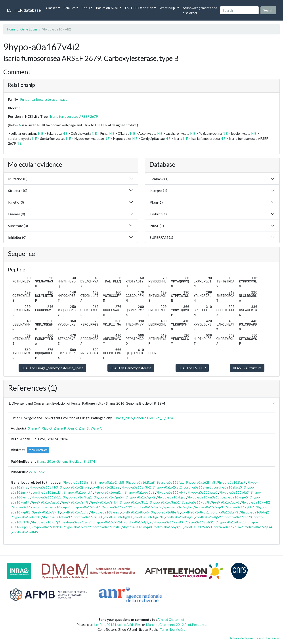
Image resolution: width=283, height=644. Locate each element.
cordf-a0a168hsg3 (179, 517)
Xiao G (47, 428)
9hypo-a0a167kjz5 (171, 497)
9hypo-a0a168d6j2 (254, 512)
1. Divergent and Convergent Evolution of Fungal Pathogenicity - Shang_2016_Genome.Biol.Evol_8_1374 (87, 403)
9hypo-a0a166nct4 (78, 492)
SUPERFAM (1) (161, 237)
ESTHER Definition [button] (139, 8)
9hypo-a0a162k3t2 (167, 487)
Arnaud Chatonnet (171, 619)
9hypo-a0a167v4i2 (256, 502)
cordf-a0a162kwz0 (228, 487)
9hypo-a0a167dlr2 (77, 527)
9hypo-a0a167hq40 (137, 527)
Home (11, 29)
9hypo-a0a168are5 (105, 512)
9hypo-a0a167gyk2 (141, 497)
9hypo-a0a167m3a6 (202, 497)
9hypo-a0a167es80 (168, 522)
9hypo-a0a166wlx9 (171, 492)
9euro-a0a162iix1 (170, 482)
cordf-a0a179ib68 (198, 527)
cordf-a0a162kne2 (198, 487)
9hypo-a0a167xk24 (107, 522)
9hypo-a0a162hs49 (78, 482)
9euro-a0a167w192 (117, 507)
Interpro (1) (158, 190)
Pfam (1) (156, 202)
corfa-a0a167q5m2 (228, 527)
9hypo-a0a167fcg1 (77, 497)
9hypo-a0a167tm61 (165, 502)
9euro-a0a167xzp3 (208, 507)
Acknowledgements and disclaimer (200, 10)
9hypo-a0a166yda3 (234, 492)
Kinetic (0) (16, 202)
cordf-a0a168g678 (149, 517)
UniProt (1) (158, 214)
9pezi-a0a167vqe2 (56, 507)
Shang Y (34, 428)
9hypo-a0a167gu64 (109, 497)
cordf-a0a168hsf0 (107, 527)
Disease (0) (17, 214)
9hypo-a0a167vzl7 (86, 507)
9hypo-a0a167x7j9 (46, 522)
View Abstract (38, 450)
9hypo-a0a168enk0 (46, 527)
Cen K (72, 428)
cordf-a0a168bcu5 (135, 512)
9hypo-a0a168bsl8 (165, 512)
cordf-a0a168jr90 (238, 517)
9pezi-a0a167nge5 (234, 497)
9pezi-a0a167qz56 (45, 502)
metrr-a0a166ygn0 (168, 527)
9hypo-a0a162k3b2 (136, 487)
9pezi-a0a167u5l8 (195, 502)
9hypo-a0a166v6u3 (140, 492)
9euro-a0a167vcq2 (25, 507)
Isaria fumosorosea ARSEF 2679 (74, 116)
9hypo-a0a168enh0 (26, 517)
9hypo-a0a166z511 (46, 497)
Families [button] (70, 8)
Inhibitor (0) (17, 237)
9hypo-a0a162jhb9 (44, 487)
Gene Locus (29, 29)
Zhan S (84, 428)
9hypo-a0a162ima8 (201, 482)
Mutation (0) (18, 179)
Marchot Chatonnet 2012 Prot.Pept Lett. (176, 625)
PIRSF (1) (157, 226)
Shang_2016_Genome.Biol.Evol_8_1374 (144, 418)
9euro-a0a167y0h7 (239, 507)
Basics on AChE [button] (107, 8)
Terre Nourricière (173, 629)
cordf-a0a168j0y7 (138, 522)
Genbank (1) (159, 179)
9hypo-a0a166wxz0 (202, 492)
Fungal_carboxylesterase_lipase (44, 99)
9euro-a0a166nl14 (109, 492)
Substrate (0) (18, 226)
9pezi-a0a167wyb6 (178, 507)
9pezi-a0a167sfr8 (75, 502)
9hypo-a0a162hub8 (109, 482)
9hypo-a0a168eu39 (57, 517)
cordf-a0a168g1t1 (118, 517)
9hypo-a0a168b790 (231, 522)
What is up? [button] (168, 8)
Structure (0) (18, 190)
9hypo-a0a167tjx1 (134, 502)
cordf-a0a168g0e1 (88, 517)
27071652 (37, 472)
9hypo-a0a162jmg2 (75, 487)
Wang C (96, 428)
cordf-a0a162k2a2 (105, 487)
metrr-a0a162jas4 (258, 527)
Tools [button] (86, 8)
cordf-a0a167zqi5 (75, 512)
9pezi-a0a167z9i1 (46, 512)
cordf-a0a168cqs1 (195, 512)
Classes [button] (52, 8)
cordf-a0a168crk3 (225, 512)
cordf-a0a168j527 (209, 517)
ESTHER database (24, 10)
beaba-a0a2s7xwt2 (76, 522)
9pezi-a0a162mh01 (199, 522)
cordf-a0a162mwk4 (47, 492)
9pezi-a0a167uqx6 (225, 502)
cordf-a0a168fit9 (25, 532)
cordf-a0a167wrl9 (148, 507)
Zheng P (60, 428)
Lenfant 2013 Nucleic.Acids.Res (117, 625)
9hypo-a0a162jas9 (231, 482)
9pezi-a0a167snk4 (104, 502)
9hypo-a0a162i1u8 (140, 482)
